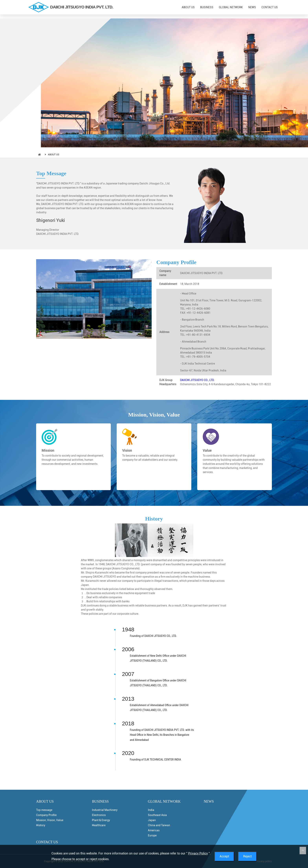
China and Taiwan (159, 825)
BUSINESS (207, 7)
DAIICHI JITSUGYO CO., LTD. (197, 380)
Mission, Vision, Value (154, 415)
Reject (247, 856)
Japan (152, 820)
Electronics (99, 815)
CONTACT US (270, 7)
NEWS (252, 7)
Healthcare (99, 825)
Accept (224, 856)
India (151, 810)
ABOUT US (188, 7)
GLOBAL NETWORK (231, 7)
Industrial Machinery (105, 810)
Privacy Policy (198, 853)
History (154, 519)
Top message (44, 810)
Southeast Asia (157, 815)
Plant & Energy (101, 820)
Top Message (51, 173)
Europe (152, 835)
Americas (154, 830)
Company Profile (176, 262)
